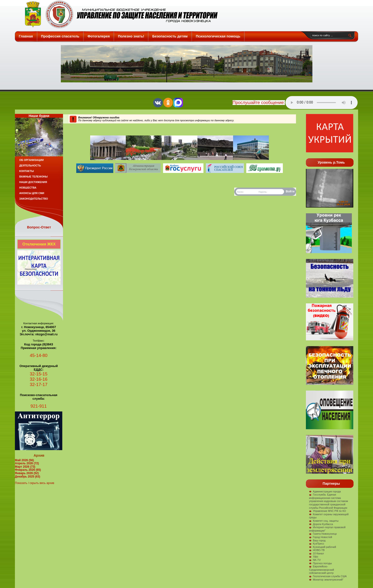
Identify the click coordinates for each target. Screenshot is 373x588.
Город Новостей (321, 537)
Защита (119, 14)
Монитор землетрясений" (326, 580)
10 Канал (316, 553)
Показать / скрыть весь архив (35, 483)
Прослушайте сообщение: (259, 103)
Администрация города (325, 491)
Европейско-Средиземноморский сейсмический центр (322, 570)
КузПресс (317, 544)
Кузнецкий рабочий (322, 547)
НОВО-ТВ (317, 550)
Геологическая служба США (328, 576)
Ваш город (317, 540)
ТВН (314, 557)
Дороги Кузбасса (321, 524)
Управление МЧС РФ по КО (328, 511)
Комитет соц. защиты (324, 521)
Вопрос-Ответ (39, 227)
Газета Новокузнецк (323, 534)
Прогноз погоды (320, 563)
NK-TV (315, 560)
